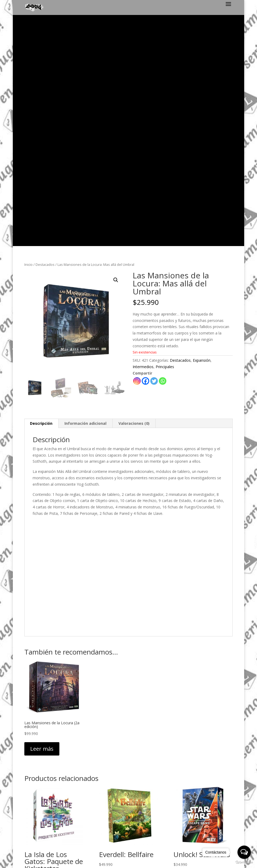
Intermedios (143, 137)
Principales (165, 137)
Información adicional (85, 194)
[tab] (41, 194)
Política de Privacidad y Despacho (128, 785)
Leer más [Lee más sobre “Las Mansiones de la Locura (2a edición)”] (42, 519)
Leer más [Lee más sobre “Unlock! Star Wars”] (191, 650)
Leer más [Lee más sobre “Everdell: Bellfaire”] (116, 650)
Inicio (28, 35)
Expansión (202, 131)
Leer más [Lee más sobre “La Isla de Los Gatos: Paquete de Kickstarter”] (42, 664)
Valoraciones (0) (134, 194)
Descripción (41, 194)
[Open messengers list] (244, 852)
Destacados (45, 35)
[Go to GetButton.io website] (244, 863)
